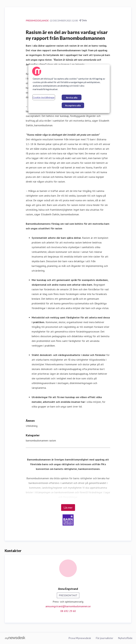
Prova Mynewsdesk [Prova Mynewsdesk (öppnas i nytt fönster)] (80, 638)
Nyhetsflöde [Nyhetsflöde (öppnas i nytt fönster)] (125, 638)
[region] (69, 89)
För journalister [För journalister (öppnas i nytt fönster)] (104, 638)
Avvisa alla (72, 97)
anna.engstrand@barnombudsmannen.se (68, 606)
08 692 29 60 (68, 611)
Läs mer (68, 507)
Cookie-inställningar (44, 97)
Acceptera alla (73, 105)
